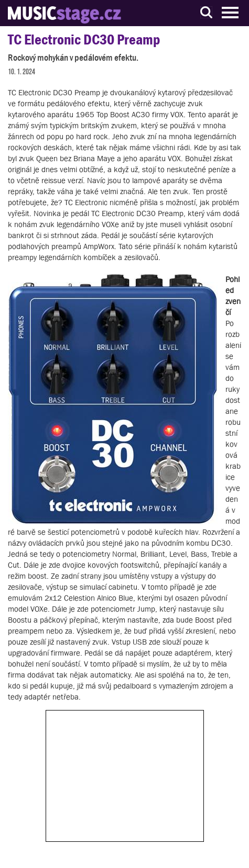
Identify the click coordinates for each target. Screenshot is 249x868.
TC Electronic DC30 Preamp (84, 40)
